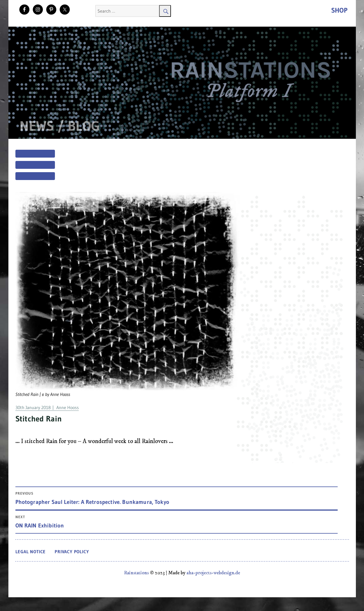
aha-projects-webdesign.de (213, 573)
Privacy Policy (72, 552)
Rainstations (136, 573)
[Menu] (35, 163)
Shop (339, 10)
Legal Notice (31, 552)
